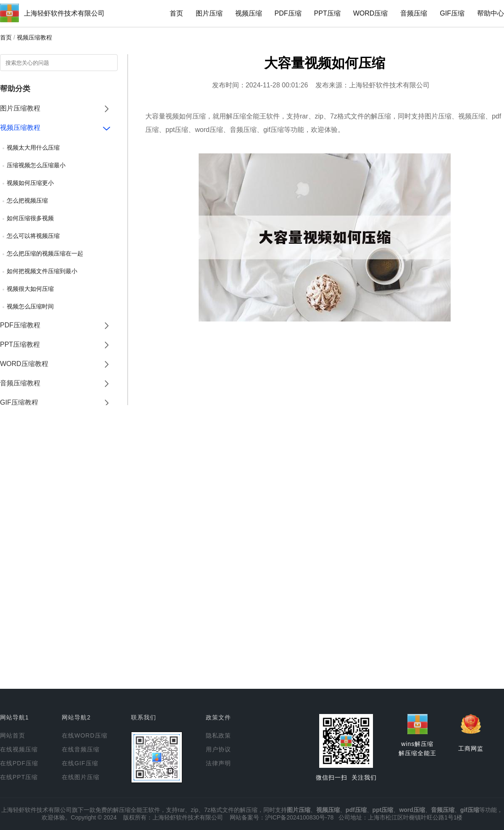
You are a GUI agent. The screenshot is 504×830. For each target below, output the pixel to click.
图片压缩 (209, 13)
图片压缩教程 (20, 108)
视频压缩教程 (34, 37)
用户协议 (218, 749)
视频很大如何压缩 (30, 289)
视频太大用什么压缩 (33, 148)
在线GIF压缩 (80, 763)
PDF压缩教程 (20, 325)
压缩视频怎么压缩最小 (36, 165)
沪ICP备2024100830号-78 (299, 817)
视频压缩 (249, 13)
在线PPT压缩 (19, 777)
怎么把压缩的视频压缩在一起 (45, 253)
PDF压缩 (288, 13)
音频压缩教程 (20, 383)
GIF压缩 (452, 13)
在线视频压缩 (19, 749)
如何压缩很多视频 (30, 218)
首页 (176, 13)
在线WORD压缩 (84, 735)
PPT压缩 (327, 13)
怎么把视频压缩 (27, 200)
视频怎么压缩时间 (30, 306)
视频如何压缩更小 (30, 183)
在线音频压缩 (81, 749)
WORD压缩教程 (24, 364)
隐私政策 (218, 735)
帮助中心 (491, 13)
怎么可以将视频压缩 (33, 236)
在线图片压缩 (81, 777)
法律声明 (218, 763)
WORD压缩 (371, 13)
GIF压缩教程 (19, 402)
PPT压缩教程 (20, 344)
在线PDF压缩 (19, 763)
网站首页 (13, 735)
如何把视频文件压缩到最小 (42, 271)
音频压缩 (414, 13)
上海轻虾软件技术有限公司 (64, 13)
